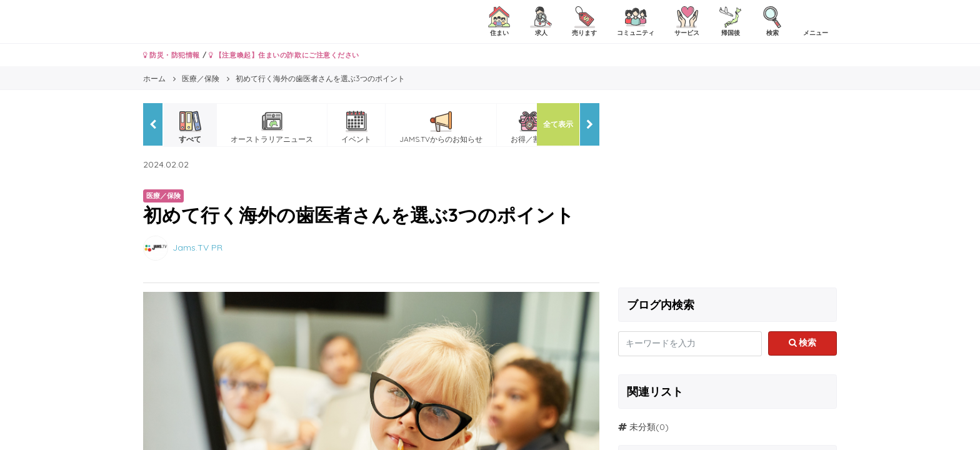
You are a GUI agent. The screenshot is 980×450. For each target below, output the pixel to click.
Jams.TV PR (197, 247)
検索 (803, 342)
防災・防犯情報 (172, 55)
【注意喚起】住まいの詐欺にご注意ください (284, 55)
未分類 (642, 427)
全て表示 (558, 124)
